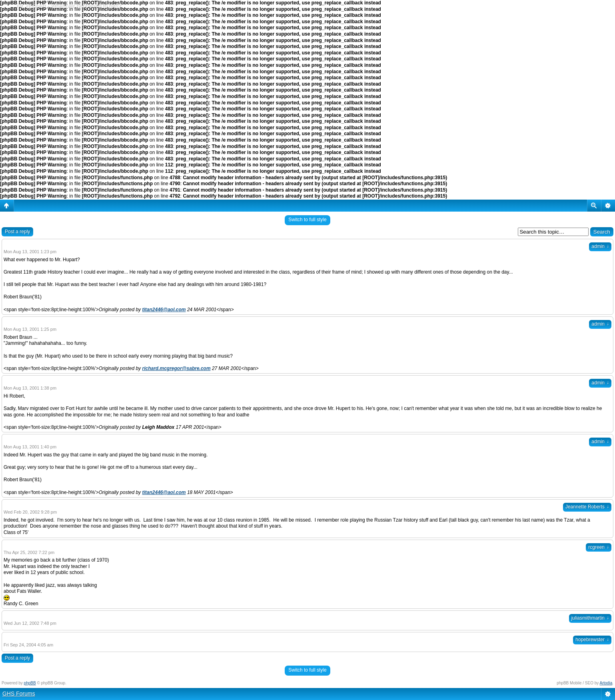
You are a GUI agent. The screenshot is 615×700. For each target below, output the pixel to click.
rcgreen (599, 547)
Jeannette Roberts (587, 507)
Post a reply (17, 232)
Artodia (606, 683)
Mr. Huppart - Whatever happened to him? (69, 6)
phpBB (30, 683)
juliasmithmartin (590, 618)
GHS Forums (19, 694)
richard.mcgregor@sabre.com (176, 368)
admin (600, 246)
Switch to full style (307, 220)
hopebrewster (592, 640)
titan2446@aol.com (164, 310)
